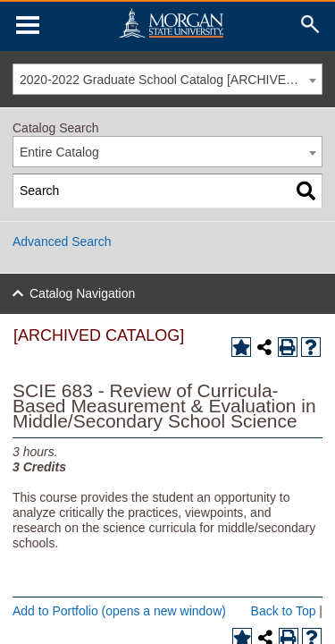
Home (171, 23)
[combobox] (167, 79)
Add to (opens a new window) (119, 611)
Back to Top (284, 611)
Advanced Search (62, 241)
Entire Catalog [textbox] (59, 152)
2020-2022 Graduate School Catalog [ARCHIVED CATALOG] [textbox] (171, 80)
